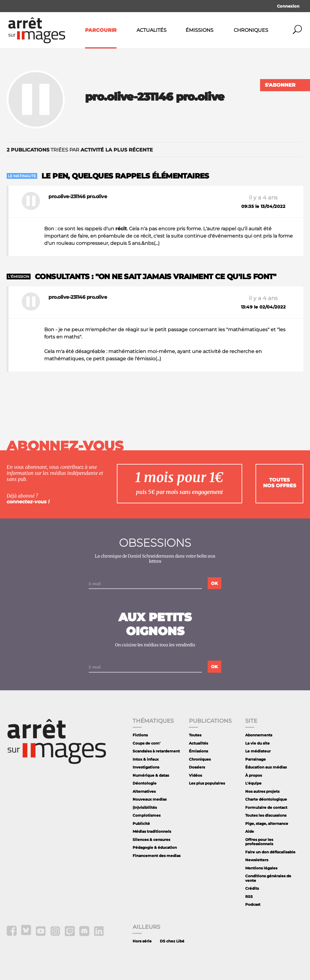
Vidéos (195, 775)
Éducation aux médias (266, 767)
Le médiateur (258, 751)
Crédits (252, 888)
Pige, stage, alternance (267, 823)
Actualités (152, 30)
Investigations (146, 767)
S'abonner (280, 85)
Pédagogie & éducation (155, 847)
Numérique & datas (151, 775)
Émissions (200, 30)
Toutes (195, 735)
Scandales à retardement (156, 751)
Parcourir (101, 30)
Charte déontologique (266, 799)
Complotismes (147, 815)
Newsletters (257, 860)
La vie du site (257, 743)
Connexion (288, 6)
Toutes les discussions (266, 815)
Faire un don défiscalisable (270, 852)
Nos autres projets (262, 791)
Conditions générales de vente (268, 878)
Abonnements (259, 735)
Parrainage (256, 759)
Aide (250, 831)
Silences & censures (151, 840)
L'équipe (253, 783)
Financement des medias (157, 856)
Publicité (141, 823)
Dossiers (197, 767)
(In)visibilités (145, 807)
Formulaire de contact (266, 807)
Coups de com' (147, 743)
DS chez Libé (172, 941)
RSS (249, 897)
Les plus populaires (207, 783)
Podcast (253, 904)
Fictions (140, 735)
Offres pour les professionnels (259, 842)
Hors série (142, 941)
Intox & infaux (146, 759)
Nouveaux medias (150, 799)
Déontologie (145, 783)
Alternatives (144, 791)
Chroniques (251, 30)
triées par (80, 150)
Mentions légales (261, 868)
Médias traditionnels (152, 831)
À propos (254, 775)
